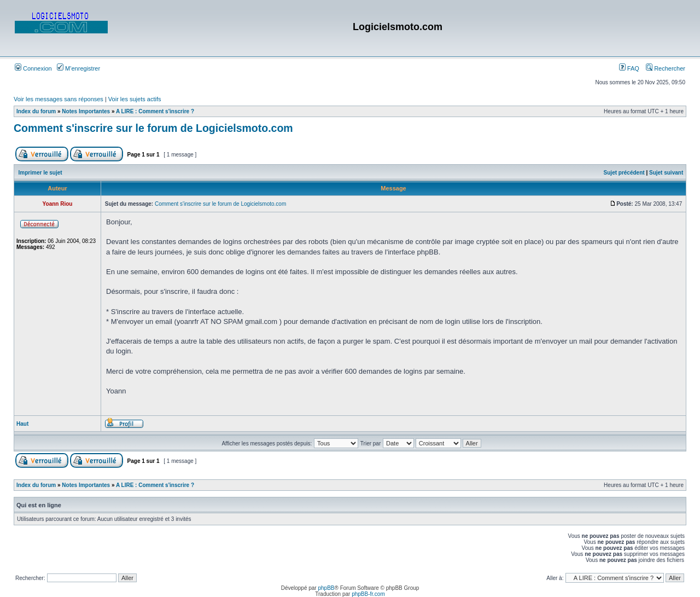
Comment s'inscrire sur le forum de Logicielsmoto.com (153, 128)
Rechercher (666, 68)
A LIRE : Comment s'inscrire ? (155, 111)
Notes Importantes (86, 111)
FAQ (629, 68)
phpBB (326, 588)
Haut (22, 424)
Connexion (33, 68)
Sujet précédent (624, 173)
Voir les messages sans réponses (59, 99)
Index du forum (36, 111)
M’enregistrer (78, 68)
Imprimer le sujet (40, 173)
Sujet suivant (666, 173)
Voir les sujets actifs (135, 99)
